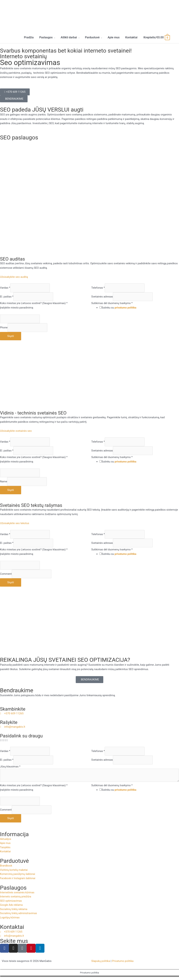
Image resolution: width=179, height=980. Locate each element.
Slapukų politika (101, 965)
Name (4, 482)
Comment (6, 574)
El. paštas (7, 297)
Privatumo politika (123, 965)
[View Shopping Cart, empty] (157, 38)
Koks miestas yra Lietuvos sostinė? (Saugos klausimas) (34, 304)
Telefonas (98, 288)
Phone (4, 328)
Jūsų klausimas (10, 767)
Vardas (5, 288)
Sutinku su (119, 308)
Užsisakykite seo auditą (14, 277)
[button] (47, 38)
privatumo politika (125, 308)
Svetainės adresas (102, 297)
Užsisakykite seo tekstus (15, 524)
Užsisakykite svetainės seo (16, 431)
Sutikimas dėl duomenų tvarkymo (112, 304)
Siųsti (11, 336)
